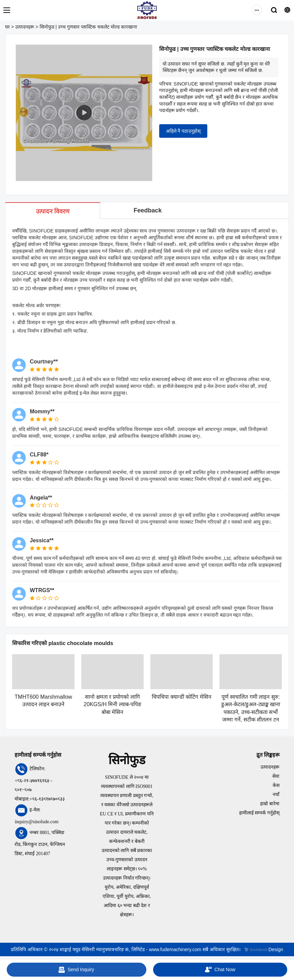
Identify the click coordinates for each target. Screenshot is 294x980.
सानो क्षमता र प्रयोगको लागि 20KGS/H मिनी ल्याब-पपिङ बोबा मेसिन (112, 704)
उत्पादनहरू (25, 27)
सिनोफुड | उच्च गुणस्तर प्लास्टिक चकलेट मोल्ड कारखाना (88, 27)
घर (7, 27)
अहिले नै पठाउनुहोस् (183, 131)
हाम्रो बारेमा (270, 804)
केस (276, 785)
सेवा (276, 776)
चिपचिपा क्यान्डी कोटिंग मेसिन (181, 697)
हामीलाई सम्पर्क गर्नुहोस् (259, 813)
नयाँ (276, 795)
